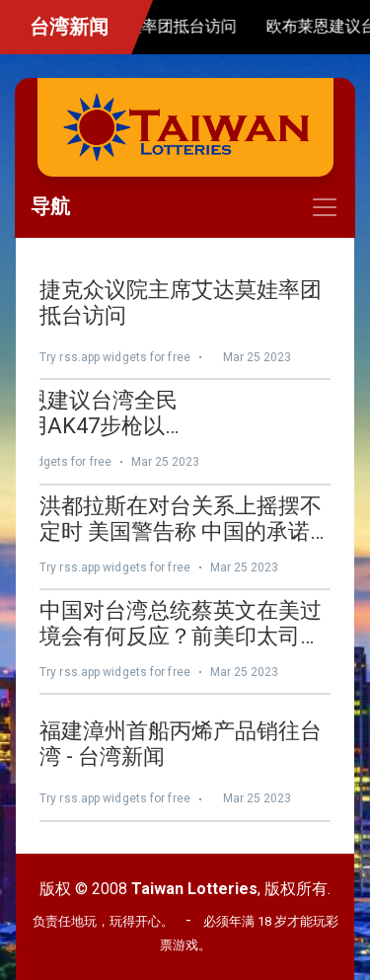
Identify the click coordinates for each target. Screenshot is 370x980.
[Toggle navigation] (185, 207)
